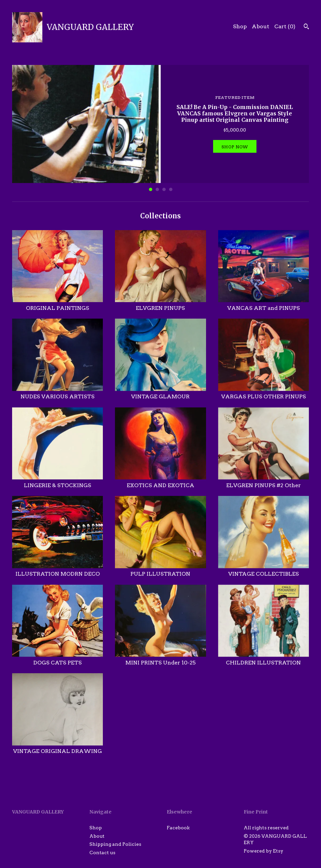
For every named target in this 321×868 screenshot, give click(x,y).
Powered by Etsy (264, 851)
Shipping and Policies (115, 844)
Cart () (285, 26)
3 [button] (164, 189)
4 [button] (171, 189)
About (260, 26)
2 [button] (157, 189)
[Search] (306, 27)
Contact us (102, 853)
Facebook (178, 828)
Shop (240, 26)
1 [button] (151, 189)
